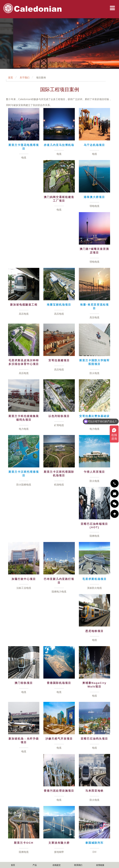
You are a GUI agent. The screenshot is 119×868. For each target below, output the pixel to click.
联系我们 (78, 865)
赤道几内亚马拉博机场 (59, 145)
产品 (35, 865)
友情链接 (100, 865)
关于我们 (25, 77)
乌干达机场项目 (94, 145)
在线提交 (57, 865)
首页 (11, 77)
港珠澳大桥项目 (94, 197)
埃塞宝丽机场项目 (59, 305)
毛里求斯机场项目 (94, 579)
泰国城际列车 (94, 843)
